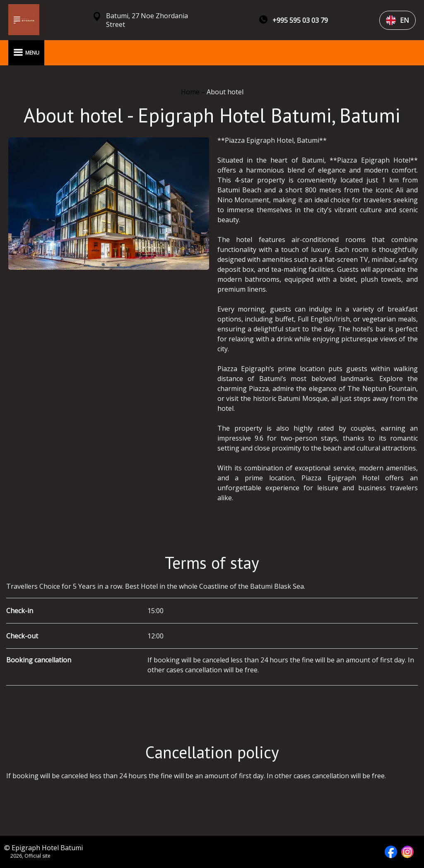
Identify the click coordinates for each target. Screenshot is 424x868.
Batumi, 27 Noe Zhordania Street (147, 20)
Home (191, 92)
